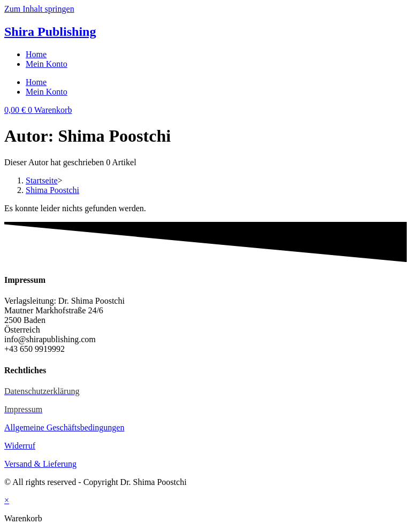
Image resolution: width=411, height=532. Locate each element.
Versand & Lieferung (40, 464)
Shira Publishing (50, 32)
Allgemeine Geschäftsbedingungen (64, 427)
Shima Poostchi (52, 190)
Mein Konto (47, 64)
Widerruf (20, 446)
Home (36, 54)
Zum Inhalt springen (39, 9)
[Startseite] (42, 180)
